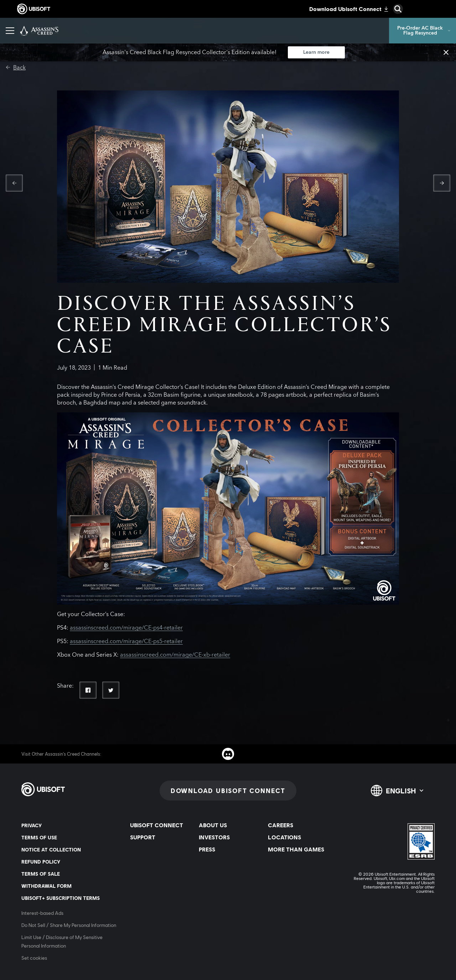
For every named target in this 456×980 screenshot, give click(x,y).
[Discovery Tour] (268, 31)
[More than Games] (215, 31)
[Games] (100, 31)
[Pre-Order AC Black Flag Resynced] (423, 31)
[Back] (16, 68)
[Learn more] (316, 52)
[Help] (309, 31)
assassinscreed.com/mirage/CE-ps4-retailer (126, 628)
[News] (129, 31)
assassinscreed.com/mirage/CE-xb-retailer (175, 655)
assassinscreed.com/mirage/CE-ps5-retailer (126, 641)
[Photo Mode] (165, 31)
